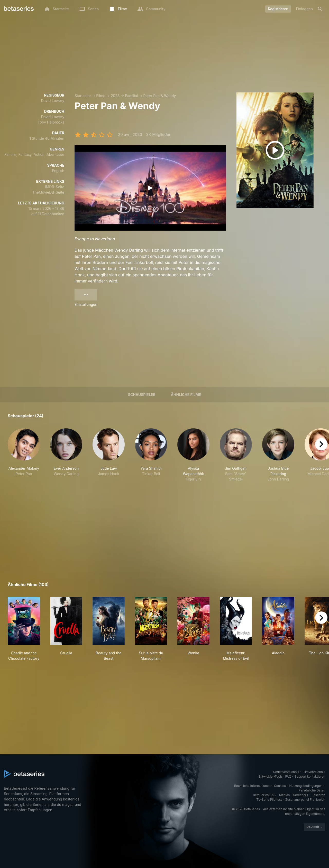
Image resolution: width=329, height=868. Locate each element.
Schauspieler (142, 395)
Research (318, 795)
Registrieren (278, 9)
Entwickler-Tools (271, 776)
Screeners (301, 795)
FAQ (288, 776)
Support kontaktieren (310, 776)
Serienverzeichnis (286, 772)
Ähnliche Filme (186, 395)
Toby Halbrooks (51, 122)
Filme (101, 96)
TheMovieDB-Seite (48, 192)
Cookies (280, 786)
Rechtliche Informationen (252, 786)
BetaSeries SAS (264, 795)
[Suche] (320, 9)
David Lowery (53, 101)
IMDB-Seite (55, 187)
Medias (284, 795)
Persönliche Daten (312, 790)
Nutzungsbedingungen (306, 786)
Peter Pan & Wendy (159, 96)
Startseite (83, 96)
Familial (131, 96)
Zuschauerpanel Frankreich (305, 800)
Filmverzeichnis (314, 772)
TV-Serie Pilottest (269, 800)
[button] (24, 458)
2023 (115, 96)
